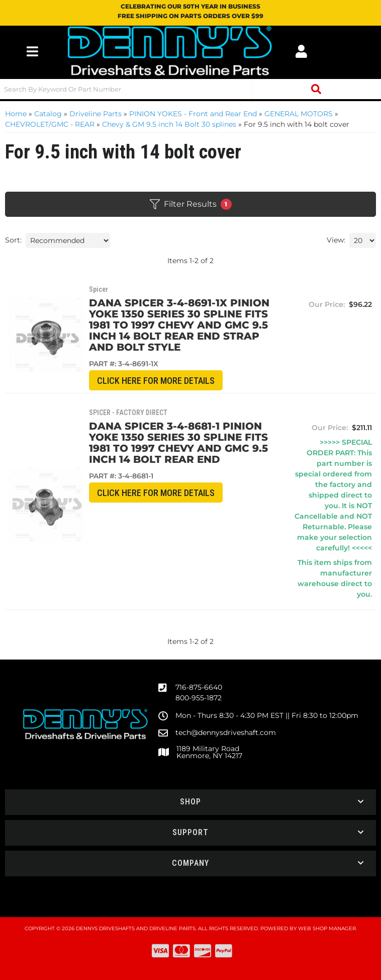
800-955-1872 (199, 698)
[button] (190, 89)
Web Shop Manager (327, 928)
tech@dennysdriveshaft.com (226, 732)
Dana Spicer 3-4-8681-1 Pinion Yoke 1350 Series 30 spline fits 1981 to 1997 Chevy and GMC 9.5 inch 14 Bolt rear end (181, 443)
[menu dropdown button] (32, 51)
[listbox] (68, 240)
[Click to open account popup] (301, 51)
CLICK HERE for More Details (159, 381)
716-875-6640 (199, 687)
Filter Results (191, 204)
